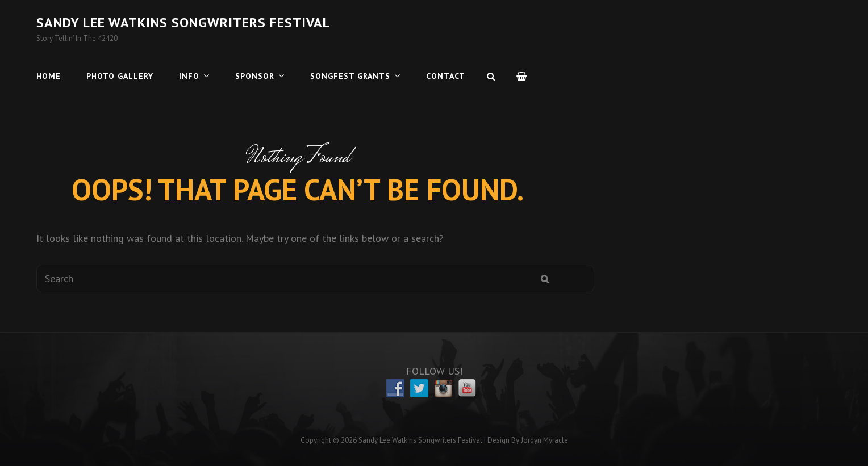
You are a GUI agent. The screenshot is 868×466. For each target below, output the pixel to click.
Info (189, 76)
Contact (446, 76)
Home (49, 76)
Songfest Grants (350, 76)
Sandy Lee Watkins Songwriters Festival (183, 22)
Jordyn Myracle (544, 440)
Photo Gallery (120, 76)
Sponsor (255, 76)
